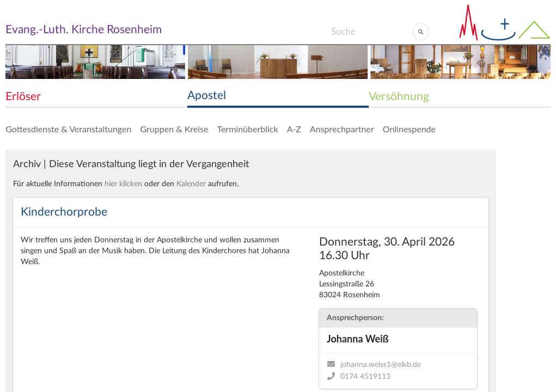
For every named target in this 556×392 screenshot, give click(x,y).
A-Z (294, 129)
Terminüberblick (247, 129)
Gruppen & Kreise (174, 129)
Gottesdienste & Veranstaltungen (68, 129)
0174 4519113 (365, 377)
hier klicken (123, 184)
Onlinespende (409, 129)
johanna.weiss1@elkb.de (381, 365)
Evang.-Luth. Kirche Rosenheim (84, 30)
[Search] (372, 32)
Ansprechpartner (342, 129)
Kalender (191, 184)
